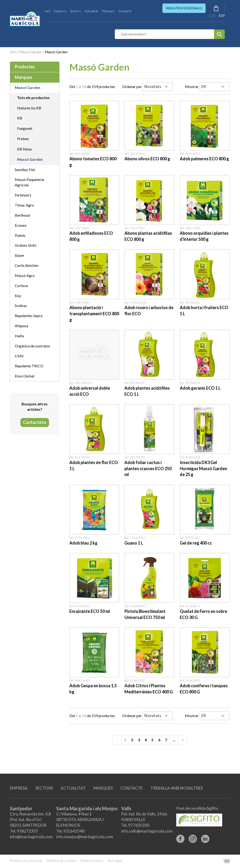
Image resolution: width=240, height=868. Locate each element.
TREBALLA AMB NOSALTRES (177, 788)
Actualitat (91, 11)
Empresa (60, 11)
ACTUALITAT (73, 788)
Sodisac (21, 305)
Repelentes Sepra (29, 316)
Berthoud (22, 215)
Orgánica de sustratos (32, 346)
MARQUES (103, 788)
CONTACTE (132, 788)
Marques (108, 11)
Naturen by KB (29, 108)
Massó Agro (25, 275)
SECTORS (44, 788)
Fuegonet (25, 128)
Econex (21, 225)
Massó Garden (31, 52)
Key (18, 296)
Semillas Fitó (25, 170)
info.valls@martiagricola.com (147, 831)
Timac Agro (24, 205)
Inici (47, 11)
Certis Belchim (27, 265)
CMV (19, 356)
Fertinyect (23, 195)
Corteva (21, 286)
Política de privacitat (26, 860)
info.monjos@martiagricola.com (85, 837)
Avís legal (115, 860)
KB (20, 118)
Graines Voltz (26, 245)
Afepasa (21, 326)
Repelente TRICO (29, 366)
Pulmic (20, 235)
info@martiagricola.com (31, 837)
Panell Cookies (92, 860)
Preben (23, 139)
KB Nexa (24, 149)
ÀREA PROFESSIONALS (184, 8)
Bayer (20, 255)
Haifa (19, 336)
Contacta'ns (35, 422)
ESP (222, 16)
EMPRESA (19, 788)
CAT (212, 16)
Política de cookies (61, 860)
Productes (25, 67)
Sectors (75, 11)
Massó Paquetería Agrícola (29, 182)
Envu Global (24, 376)
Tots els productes (33, 98)
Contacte (125, 11)
